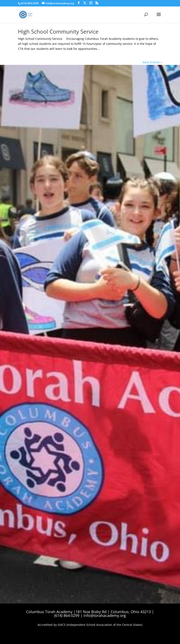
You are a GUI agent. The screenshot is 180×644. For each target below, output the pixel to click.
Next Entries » (152, 62)
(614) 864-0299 (30, 3)
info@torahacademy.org (105, 615)
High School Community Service (58, 31)
